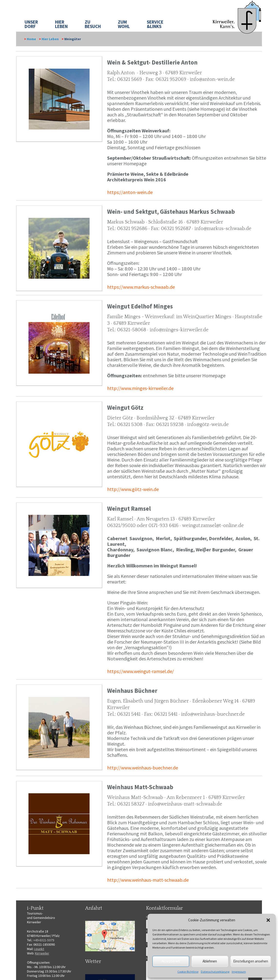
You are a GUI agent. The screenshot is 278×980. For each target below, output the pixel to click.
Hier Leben (50, 39)
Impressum (239, 972)
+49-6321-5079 (44, 940)
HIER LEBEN (61, 24)
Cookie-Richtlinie (188, 972)
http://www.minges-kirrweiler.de (140, 388)
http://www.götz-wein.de (133, 489)
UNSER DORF (31, 24)
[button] (268, 920)
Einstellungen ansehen (251, 961)
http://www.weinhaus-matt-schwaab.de (148, 880)
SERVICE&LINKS (155, 24)
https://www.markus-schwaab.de (141, 287)
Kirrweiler (42, 953)
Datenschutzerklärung (215, 972)
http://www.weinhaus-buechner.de (143, 768)
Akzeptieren (171, 961)
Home (31, 39)
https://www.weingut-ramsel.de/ (140, 671)
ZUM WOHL (124, 24)
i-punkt (39, 949)
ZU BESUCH (93, 24)
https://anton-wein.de (130, 192)
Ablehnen (210, 961)
